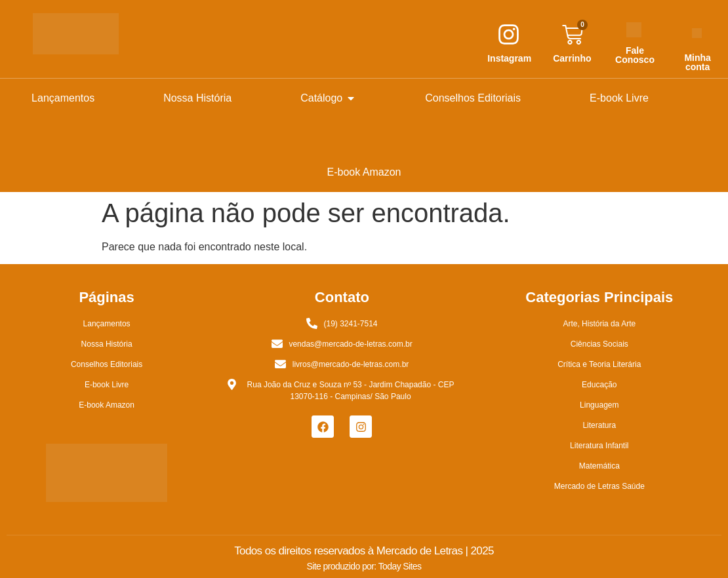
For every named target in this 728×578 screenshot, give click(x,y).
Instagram (509, 58)
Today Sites (400, 566)
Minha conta (697, 62)
